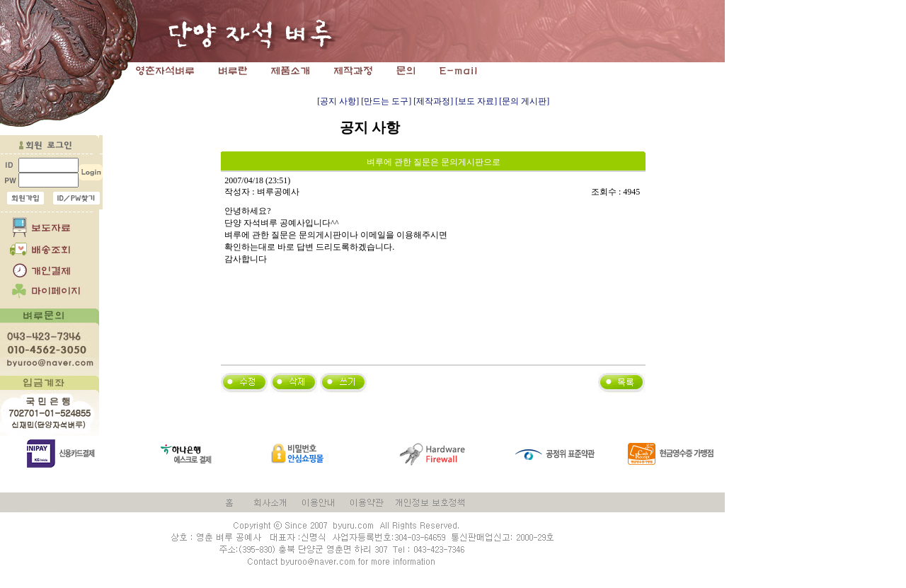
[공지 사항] (338, 101)
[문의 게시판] (524, 101)
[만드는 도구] (386, 101)
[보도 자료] (476, 101)
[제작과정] (433, 101)
